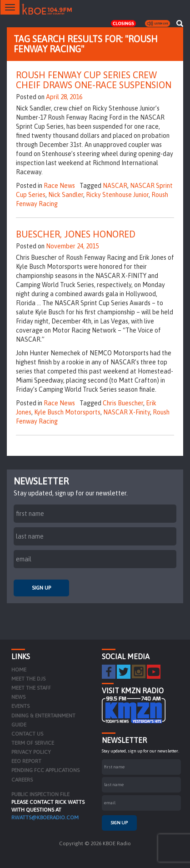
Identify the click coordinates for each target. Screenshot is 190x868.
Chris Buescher (123, 403)
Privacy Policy (31, 752)
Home (19, 670)
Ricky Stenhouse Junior (117, 195)
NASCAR (115, 186)
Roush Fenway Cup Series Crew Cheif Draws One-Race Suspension (94, 80)
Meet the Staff (31, 688)
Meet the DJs (28, 679)
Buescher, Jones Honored (76, 234)
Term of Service (33, 743)
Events (20, 706)
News (18, 697)
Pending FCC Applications (45, 770)
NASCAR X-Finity (127, 412)
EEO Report (26, 761)
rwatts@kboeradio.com (45, 818)
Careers (22, 780)
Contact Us (27, 734)
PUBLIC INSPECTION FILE (40, 794)
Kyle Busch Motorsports (67, 412)
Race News (59, 186)
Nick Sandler (66, 195)
